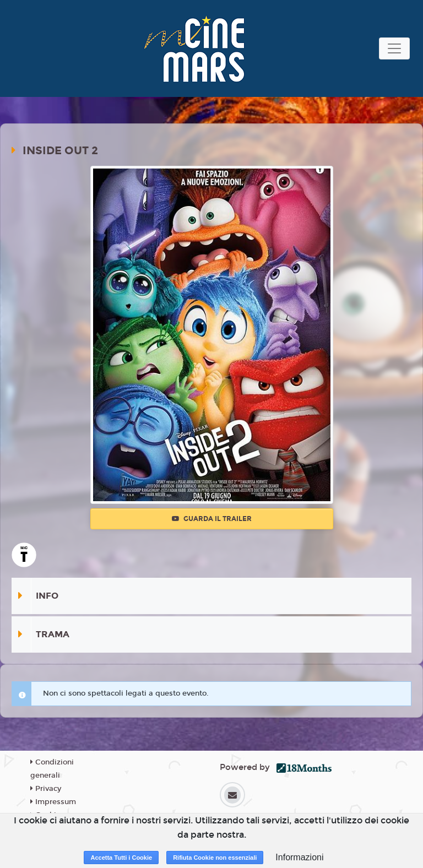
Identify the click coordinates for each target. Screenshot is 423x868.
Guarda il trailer (212, 519)
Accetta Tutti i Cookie (121, 858)
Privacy (46, 789)
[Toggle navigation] (394, 48)
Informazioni (299, 857)
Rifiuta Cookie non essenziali (215, 858)
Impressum (53, 802)
